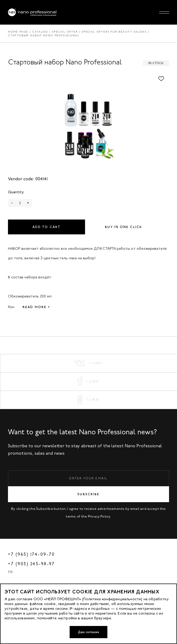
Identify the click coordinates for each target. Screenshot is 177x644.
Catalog (40, 32)
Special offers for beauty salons (114, 32)
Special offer (65, 32)
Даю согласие (88, 632)
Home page (18, 32)
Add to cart (47, 227)
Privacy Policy (99, 516)
